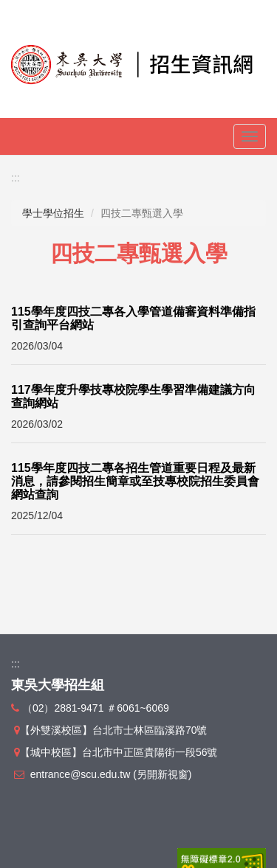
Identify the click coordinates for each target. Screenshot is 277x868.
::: (16, 178)
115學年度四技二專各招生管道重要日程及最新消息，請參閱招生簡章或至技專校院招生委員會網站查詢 (135, 481)
